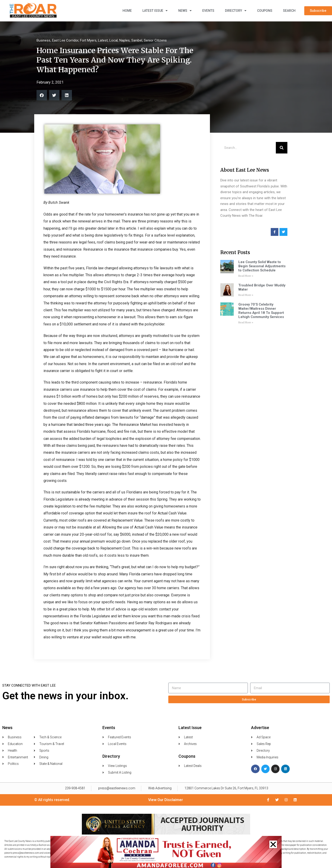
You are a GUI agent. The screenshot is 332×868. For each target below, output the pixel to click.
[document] (166, 434)
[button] (273, 844)
